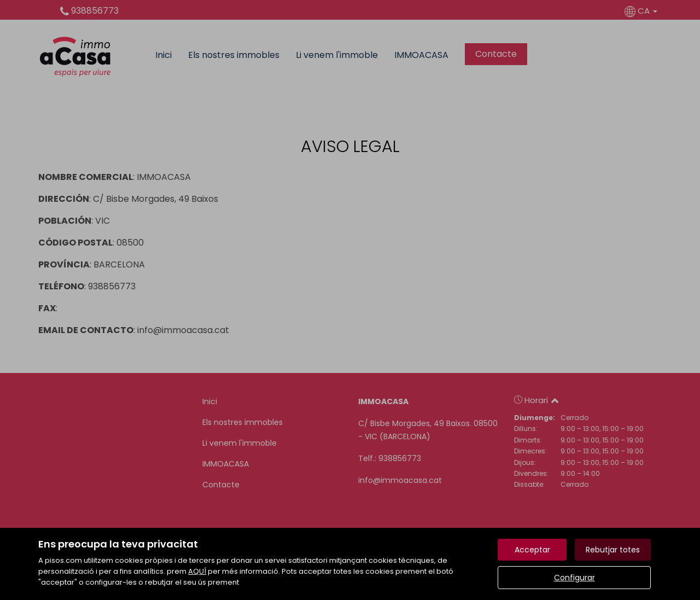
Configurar (574, 578)
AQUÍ (197, 571)
